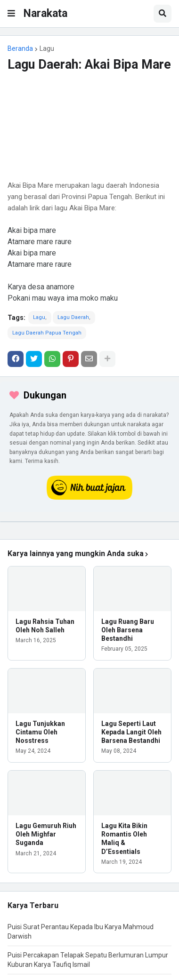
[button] (11, 14)
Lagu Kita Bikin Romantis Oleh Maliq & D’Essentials (124, 839)
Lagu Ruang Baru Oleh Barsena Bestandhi (128, 630)
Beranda (20, 48)
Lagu (47, 48)
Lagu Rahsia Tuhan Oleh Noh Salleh (45, 626)
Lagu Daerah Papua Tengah (47, 333)
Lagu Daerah (73, 317)
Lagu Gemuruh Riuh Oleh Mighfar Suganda (46, 834)
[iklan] (89, 522)
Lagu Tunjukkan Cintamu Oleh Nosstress (40, 732)
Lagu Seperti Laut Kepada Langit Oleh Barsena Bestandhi (131, 732)
